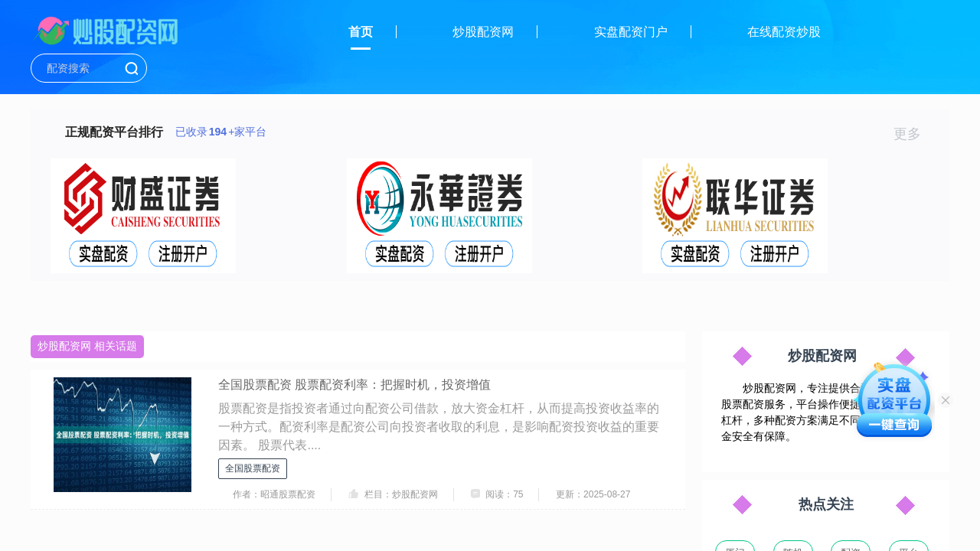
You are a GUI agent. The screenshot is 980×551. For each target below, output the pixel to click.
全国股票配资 (253, 468)
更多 (914, 134)
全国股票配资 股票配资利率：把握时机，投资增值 (354, 385)
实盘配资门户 (631, 32)
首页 (361, 32)
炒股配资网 (483, 32)
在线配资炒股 (784, 32)
